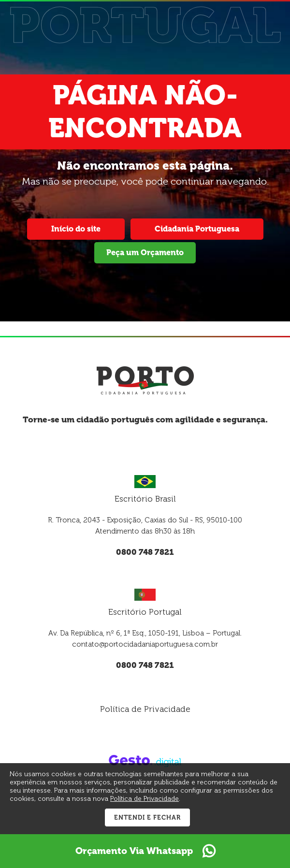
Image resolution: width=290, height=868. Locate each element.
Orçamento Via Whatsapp (145, 851)
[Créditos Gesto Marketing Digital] (145, 760)
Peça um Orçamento (145, 253)
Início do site (76, 229)
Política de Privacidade (145, 709)
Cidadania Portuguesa (197, 229)
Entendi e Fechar (147, 817)
